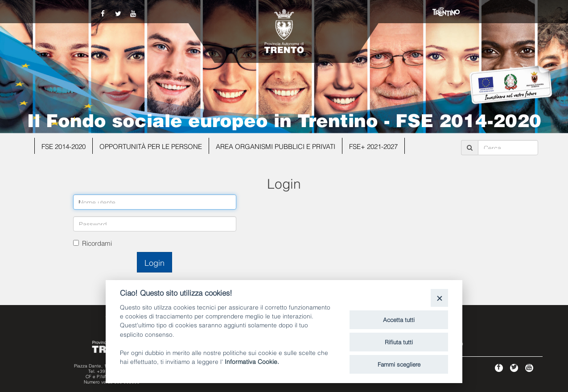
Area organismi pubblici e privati (276, 146)
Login (154, 262)
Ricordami (97, 243)
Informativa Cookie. (252, 361)
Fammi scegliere (399, 364)
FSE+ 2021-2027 (373, 146)
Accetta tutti (399, 319)
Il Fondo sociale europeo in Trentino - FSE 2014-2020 (284, 119)
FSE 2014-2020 (64, 146)
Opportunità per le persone (151, 146)
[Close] (439, 298)
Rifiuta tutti (399, 342)
